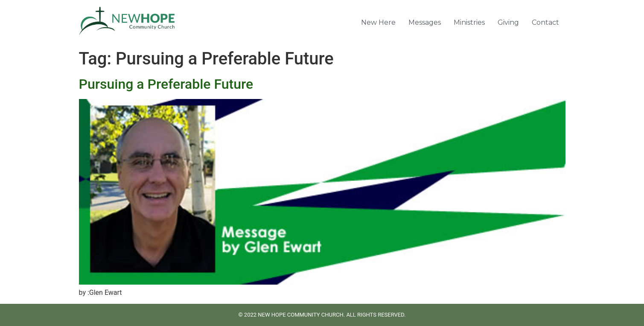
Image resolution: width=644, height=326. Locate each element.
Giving (508, 22)
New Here (378, 22)
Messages (425, 22)
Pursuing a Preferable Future (166, 84)
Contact (545, 22)
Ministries (469, 22)
